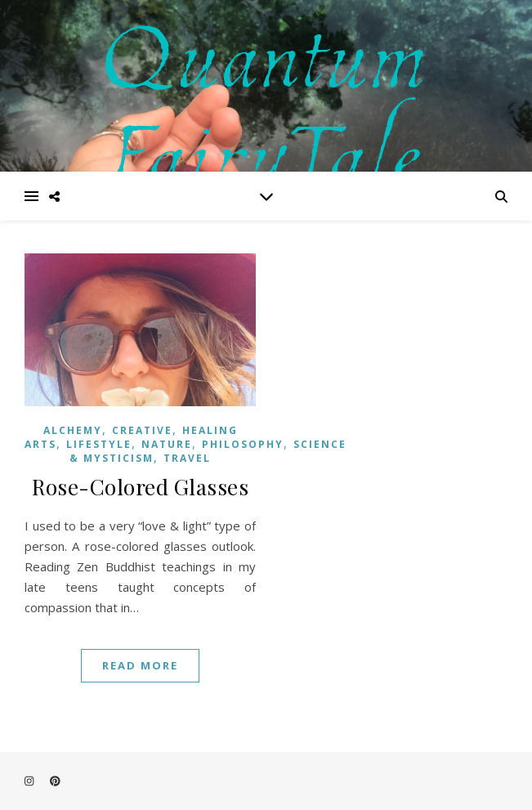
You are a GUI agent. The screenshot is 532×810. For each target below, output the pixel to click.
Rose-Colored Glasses (140, 487)
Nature (167, 444)
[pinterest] (55, 781)
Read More (140, 665)
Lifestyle (99, 444)
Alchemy (73, 430)
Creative (142, 430)
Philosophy (243, 444)
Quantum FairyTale (266, 99)
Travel (187, 458)
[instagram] (30, 781)
